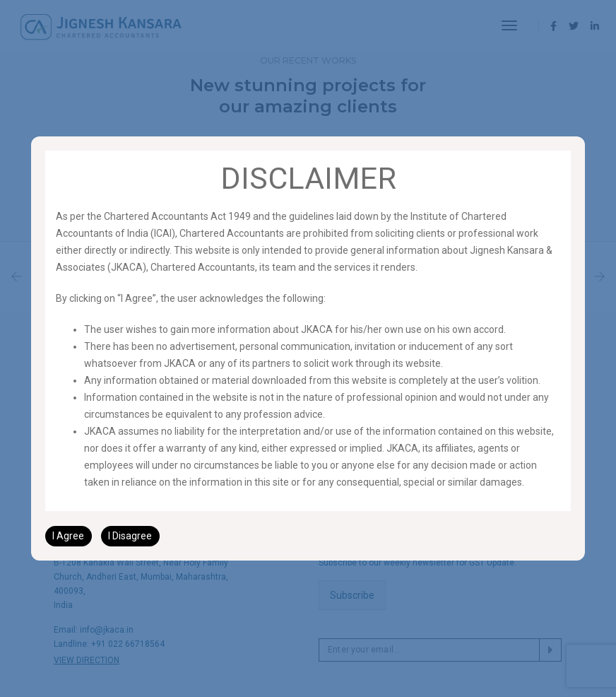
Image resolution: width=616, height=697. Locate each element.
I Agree (68, 536)
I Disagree (130, 536)
